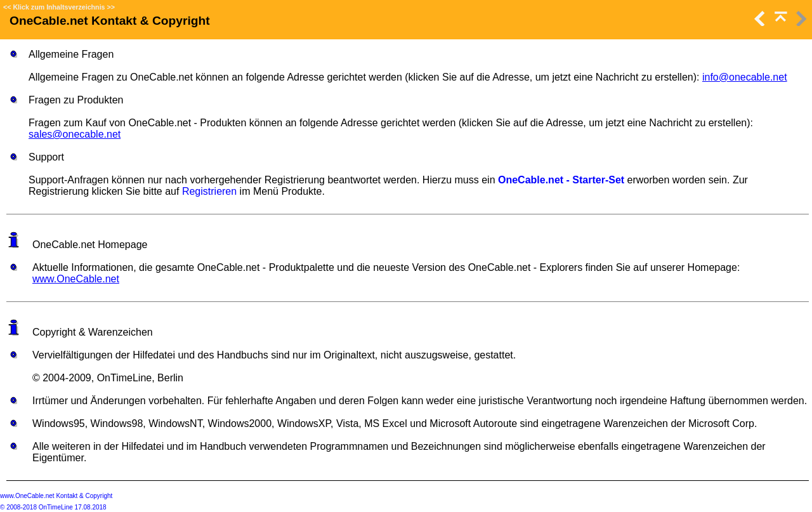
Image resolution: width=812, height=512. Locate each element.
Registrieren (209, 191)
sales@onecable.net (75, 134)
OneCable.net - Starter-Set (561, 180)
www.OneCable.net (76, 279)
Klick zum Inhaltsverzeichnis (59, 7)
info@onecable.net (745, 77)
